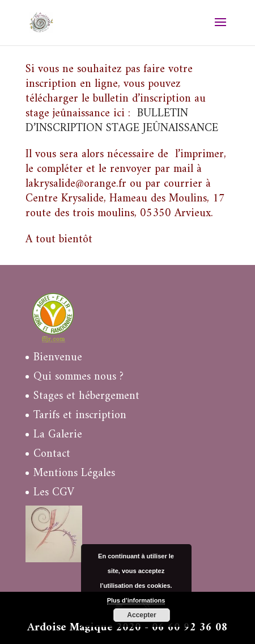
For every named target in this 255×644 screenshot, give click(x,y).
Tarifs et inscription (80, 416)
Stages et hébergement (86, 396)
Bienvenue (58, 358)
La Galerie (58, 435)
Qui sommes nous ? (78, 377)
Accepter (141, 615)
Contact (52, 454)
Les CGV (54, 493)
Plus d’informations (136, 600)
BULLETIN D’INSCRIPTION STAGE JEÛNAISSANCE (122, 121)
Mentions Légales (74, 473)
